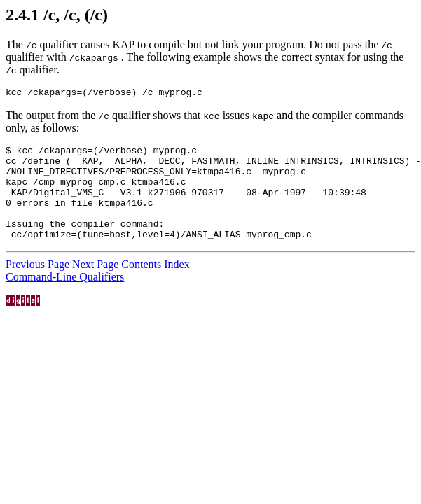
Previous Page (37, 285)
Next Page (95, 285)
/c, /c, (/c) (76, 15)
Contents (141, 285)
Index (177, 285)
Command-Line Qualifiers (65, 298)
